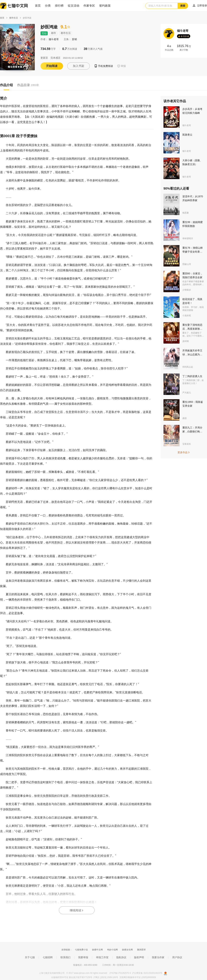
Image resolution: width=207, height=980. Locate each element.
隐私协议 (121, 957)
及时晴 (186, 341)
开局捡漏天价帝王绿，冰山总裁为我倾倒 (192, 354)
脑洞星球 (141, 950)
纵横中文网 (97, 950)
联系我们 (65, 957)
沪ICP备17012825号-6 (120, 973)
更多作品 (184, 452)
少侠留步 (187, 290)
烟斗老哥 (54, 39)
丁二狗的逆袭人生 (192, 376)
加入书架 (79, 66)
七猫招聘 (48, 957)
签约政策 (105, 6)
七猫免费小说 (81, 950)
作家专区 (89, 6)
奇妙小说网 (112, 950)
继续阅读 (77, 910)
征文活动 (74, 6)
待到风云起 (188, 367)
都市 (54, 33)
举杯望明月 (188, 238)
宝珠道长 (187, 444)
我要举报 (83, 957)
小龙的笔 (187, 316)
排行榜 (59, 6)
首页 (38, 6)
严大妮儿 (187, 393)
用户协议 (177, 957)
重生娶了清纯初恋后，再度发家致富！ (192, 329)
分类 (48, 6)
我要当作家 (158, 957)
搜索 (183, 6)
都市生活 (14, 18)
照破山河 (187, 264)
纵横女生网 (127, 950)
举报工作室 (102, 957)
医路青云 (187, 135)
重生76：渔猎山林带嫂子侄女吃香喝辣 (193, 252)
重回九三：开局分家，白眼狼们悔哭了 (192, 431)
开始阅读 (52, 66)
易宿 (185, 418)
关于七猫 (30, 957)
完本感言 (55, 58)
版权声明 (139, 957)
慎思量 (186, 213)
